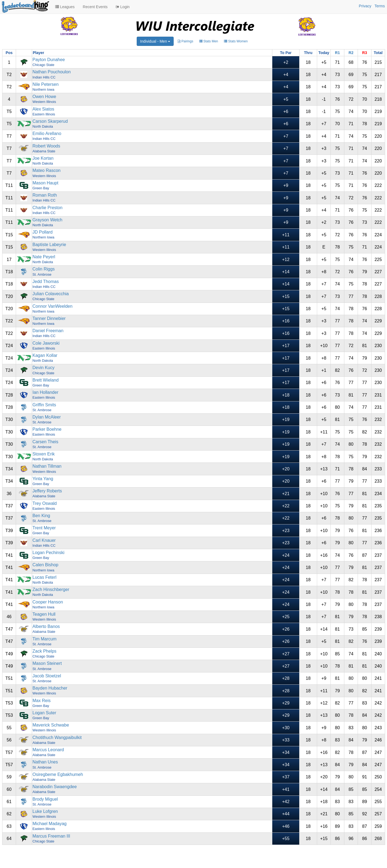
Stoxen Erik (44, 454)
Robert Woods (46, 146)
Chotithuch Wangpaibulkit (57, 738)
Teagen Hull (44, 614)
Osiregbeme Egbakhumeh (58, 774)
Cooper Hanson (48, 602)
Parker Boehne (47, 429)
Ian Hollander (46, 392)
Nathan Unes (45, 762)
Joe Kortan (43, 158)
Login (123, 7)
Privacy (365, 6)
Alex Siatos (43, 109)
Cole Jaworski (46, 343)
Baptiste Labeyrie (49, 245)
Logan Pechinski (49, 553)
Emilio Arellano (47, 133)
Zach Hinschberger (51, 589)
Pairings (185, 41)
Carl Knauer (44, 540)
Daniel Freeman (48, 331)
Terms (380, 6)
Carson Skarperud (50, 121)
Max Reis (42, 701)
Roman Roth (45, 195)
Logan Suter (44, 713)
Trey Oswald (45, 503)
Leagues (65, 7)
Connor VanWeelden (53, 306)
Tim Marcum (45, 639)
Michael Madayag (50, 824)
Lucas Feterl (45, 577)
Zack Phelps (45, 651)
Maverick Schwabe (51, 725)
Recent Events (95, 7)
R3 (365, 53)
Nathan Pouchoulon (52, 72)
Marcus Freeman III (52, 836)
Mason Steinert (47, 663)
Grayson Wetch (48, 220)
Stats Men (209, 41)
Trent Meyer (44, 528)
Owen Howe (44, 97)
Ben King (41, 516)
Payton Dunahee (49, 60)
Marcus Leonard (48, 750)
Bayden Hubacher (50, 688)
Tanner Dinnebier (49, 318)
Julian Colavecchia (51, 294)
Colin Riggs (44, 269)
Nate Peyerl (44, 257)
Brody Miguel (45, 799)
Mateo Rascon (47, 170)
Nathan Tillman (47, 466)
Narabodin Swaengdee (55, 787)
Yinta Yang (43, 479)
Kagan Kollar (45, 355)
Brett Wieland (46, 380)
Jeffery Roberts (47, 491)
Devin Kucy (44, 368)
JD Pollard (43, 232)
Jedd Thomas (46, 282)
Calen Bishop (46, 565)
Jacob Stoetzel (47, 676)
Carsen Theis (46, 442)
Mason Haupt (46, 183)
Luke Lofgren (45, 811)
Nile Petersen (46, 84)
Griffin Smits (44, 405)
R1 (338, 53)
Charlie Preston (48, 208)
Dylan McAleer (47, 417)
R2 (351, 53)
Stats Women (236, 41)
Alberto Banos (46, 626)
